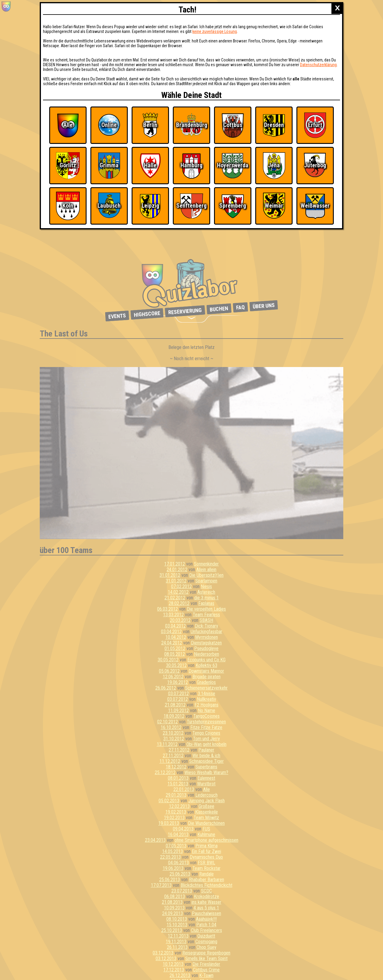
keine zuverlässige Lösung (215, 31)
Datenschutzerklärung (318, 65)
